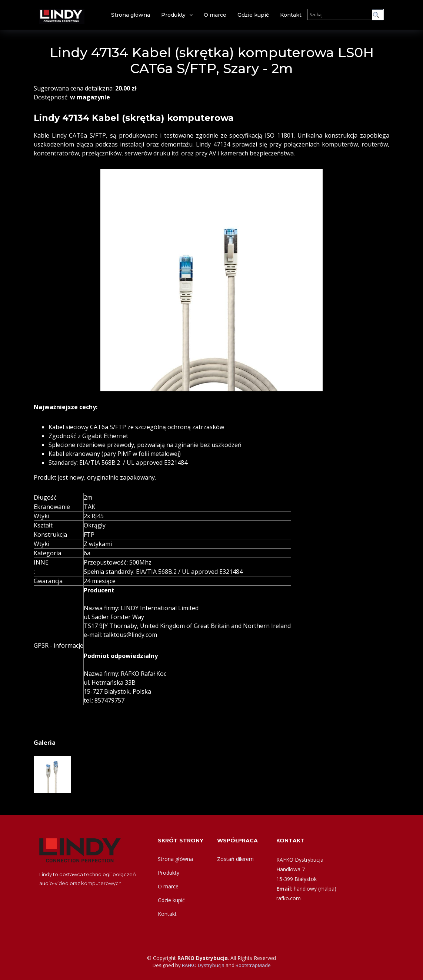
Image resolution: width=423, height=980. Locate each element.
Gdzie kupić (253, 15)
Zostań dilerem (235, 859)
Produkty (173, 15)
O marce (215, 15)
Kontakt (291, 15)
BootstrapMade (253, 965)
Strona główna (131, 15)
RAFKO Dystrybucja (203, 965)
